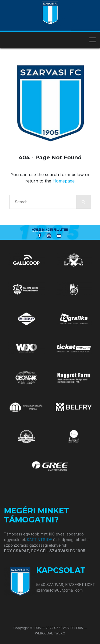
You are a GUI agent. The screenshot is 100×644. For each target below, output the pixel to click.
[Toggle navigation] (93, 40)
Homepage (64, 181)
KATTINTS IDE (39, 540)
